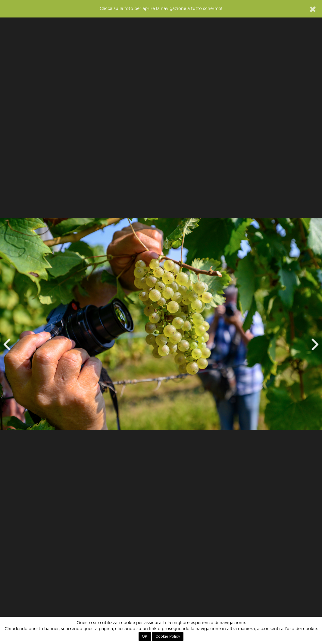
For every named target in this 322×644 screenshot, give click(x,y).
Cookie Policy (168, 636)
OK (145, 636)
